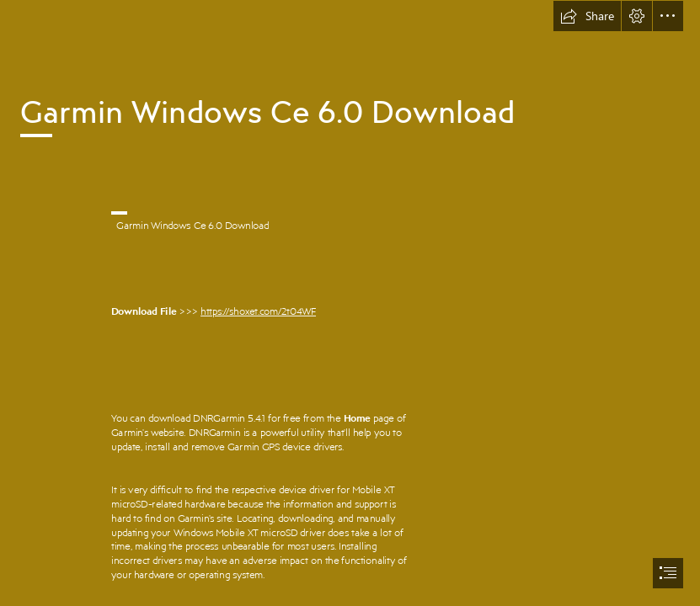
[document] (350, 303)
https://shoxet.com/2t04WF (258, 311)
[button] (587, 16)
